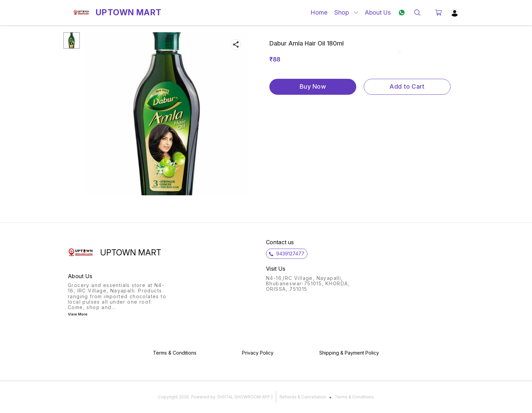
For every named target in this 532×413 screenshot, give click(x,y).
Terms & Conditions (354, 397)
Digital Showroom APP (244, 397)
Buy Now (313, 86)
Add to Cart (407, 86)
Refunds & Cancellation (303, 397)
